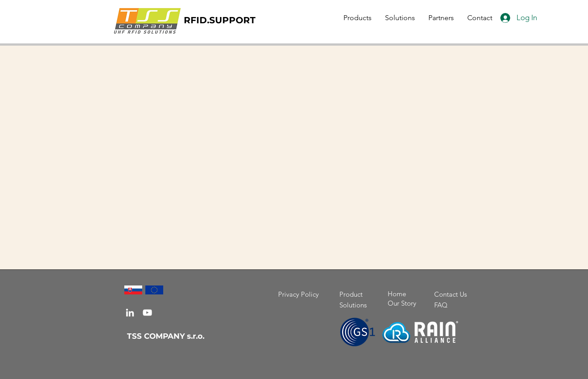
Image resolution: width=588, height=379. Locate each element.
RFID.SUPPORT (220, 20)
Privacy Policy (298, 294)
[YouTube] (147, 313)
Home (397, 294)
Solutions (353, 305)
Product (351, 294)
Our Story (402, 303)
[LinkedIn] (130, 313)
